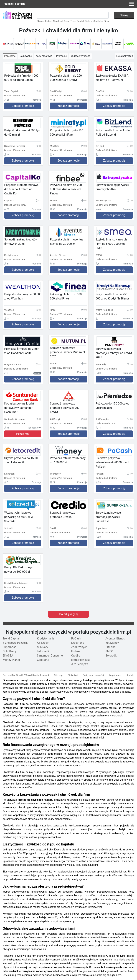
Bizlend (89, 21)
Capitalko (98, 21)
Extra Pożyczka (81, 660)
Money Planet (11, 660)
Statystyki (73, 675)
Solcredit (111, 656)
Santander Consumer (50, 656)
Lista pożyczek (125, 56)
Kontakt (130, 675)
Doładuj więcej (68, 614)
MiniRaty (42, 647)
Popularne (10, 56)
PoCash (76, 638)
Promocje (61, 56)
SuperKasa (10, 647)
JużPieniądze (80, 664)
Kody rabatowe (44, 56)
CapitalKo (43, 660)
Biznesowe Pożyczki (16, 643)
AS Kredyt (43, 643)
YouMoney (112, 643)
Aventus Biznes (115, 638)
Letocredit (43, 651)
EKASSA (8, 656)
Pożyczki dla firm (14, 4)
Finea (107, 21)
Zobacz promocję (23, 106)
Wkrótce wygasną (80, 56)
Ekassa (41, 21)
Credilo (76, 656)
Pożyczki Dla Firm (12, 675)
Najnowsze (26, 56)
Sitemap (58, 675)
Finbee (49, 21)
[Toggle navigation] (132, 4)
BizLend (111, 647)
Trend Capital (77, 21)
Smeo (67, 21)
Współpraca (115, 675)
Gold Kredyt (10, 651)
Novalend (58, 21)
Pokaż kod (23, 434)
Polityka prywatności (93, 675)
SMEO (109, 651)
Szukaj (124, 15)
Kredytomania (46, 638)
